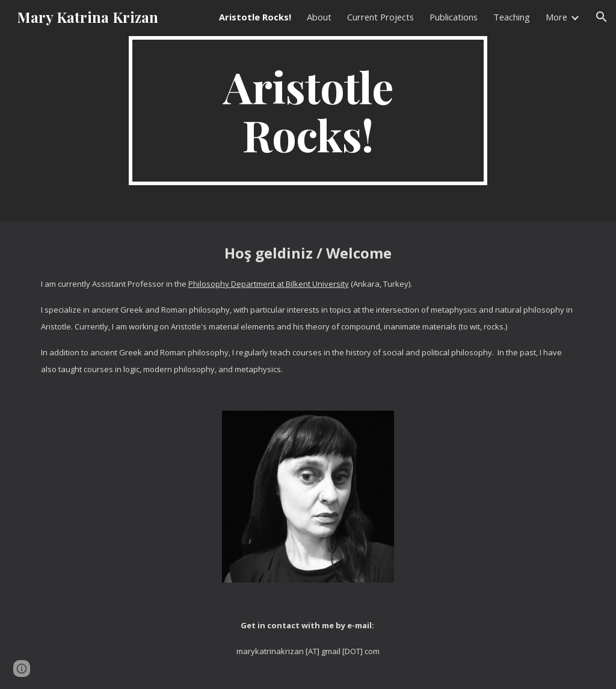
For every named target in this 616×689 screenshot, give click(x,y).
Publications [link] (454, 17)
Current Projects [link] (380, 17)
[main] (308, 111)
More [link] (556, 17)
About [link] (319, 17)
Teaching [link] (512, 17)
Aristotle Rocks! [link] (255, 17)
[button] (602, 17)
